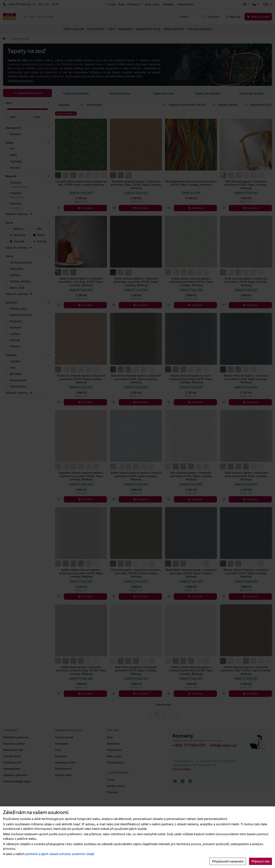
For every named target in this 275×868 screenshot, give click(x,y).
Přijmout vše (260, 861)
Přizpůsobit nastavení (228, 861)
